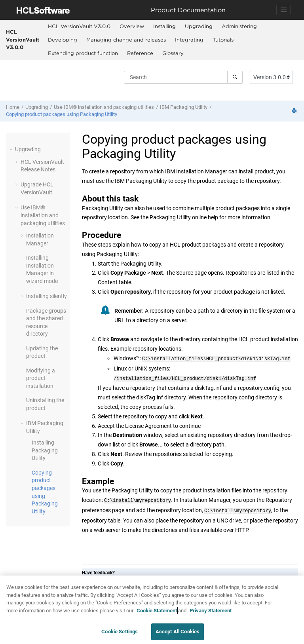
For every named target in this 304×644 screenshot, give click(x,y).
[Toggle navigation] (283, 10)
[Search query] (183, 77)
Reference (140, 53)
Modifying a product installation (41, 378)
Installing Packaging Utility (45, 450)
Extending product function (83, 53)
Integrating (189, 40)
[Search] (235, 77)
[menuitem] (79, 27)
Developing (63, 40)
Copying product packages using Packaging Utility (62, 114)
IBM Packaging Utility (184, 107)
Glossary (173, 53)
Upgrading (199, 26)
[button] (12, 149)
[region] (152, 610)
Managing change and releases (126, 40)
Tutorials (223, 40)
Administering (239, 26)
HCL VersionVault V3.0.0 (23, 39)
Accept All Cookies (178, 632)
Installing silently (47, 296)
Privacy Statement (211, 611)
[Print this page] (295, 111)
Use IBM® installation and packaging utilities (104, 107)
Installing (164, 26)
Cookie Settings (120, 632)
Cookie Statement (157, 611)
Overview (132, 26)
